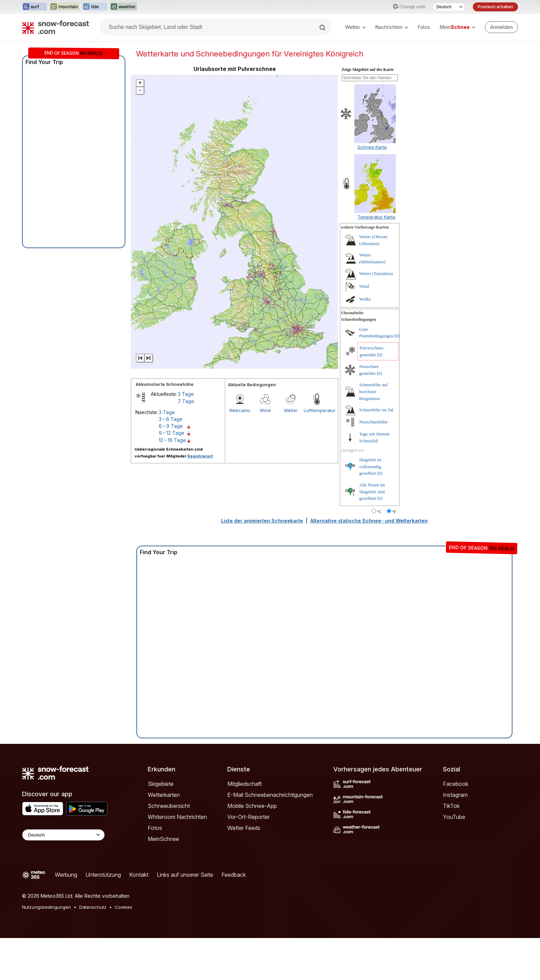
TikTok (451, 848)
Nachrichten (392, 27)
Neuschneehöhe (373, 464)
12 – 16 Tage (172, 482)
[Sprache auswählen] (449, 7)
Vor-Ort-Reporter (248, 859)
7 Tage (186, 443)
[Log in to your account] (501, 27)
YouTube (454, 859)
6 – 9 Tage (171, 468)
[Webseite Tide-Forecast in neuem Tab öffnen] (95, 7)
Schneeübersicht (169, 848)
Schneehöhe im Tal (376, 452)
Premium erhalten (495, 7)
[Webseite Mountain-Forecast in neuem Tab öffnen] (65, 7)
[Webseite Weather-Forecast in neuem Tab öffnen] (123, 7)
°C (379, 554)
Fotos (424, 27)
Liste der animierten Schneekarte (262, 563)
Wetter (355, 27)
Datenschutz (93, 949)
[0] (397, 378)
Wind (265, 452)
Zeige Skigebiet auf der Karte (368, 112)
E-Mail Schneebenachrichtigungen (270, 837)
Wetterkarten (164, 837)
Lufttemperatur (316, 452)
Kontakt (139, 917)
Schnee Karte (372, 189)
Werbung (66, 917)
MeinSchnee (163, 881)
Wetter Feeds (244, 870)
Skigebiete (161, 826)
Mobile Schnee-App (252, 848)
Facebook (456, 826)
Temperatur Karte (376, 259)
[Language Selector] (63, 877)
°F (394, 554)
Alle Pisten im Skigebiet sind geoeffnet (372, 534)
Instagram (455, 837)
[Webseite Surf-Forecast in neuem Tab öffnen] (34, 7)
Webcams (240, 452)
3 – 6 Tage (171, 461)
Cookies (123, 949)
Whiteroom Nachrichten (177, 859)
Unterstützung (103, 917)
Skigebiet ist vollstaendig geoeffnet (370, 508)
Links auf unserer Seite (185, 917)
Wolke (365, 341)
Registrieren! (200, 498)
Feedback (234, 917)
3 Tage (186, 436)
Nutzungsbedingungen (46, 949)
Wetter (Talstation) (376, 315)
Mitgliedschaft (245, 826)
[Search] (323, 28)
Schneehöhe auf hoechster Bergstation (373, 433)
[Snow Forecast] (55, 27)
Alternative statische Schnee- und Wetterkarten (369, 563)
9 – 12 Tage (172, 475)
